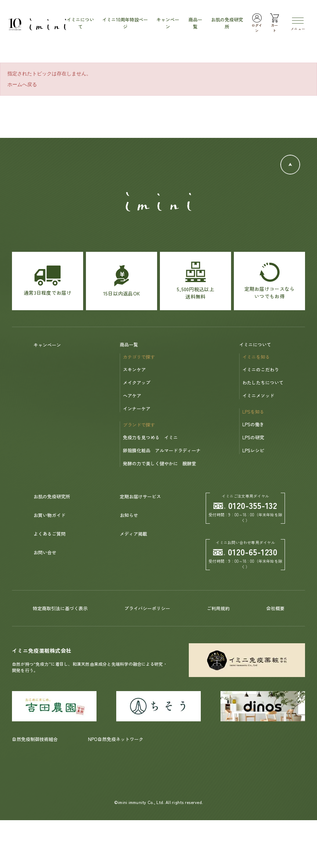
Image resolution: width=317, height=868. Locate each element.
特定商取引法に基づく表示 (60, 608)
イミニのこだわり (261, 369)
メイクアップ (137, 382)
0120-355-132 (245, 505)
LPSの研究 (253, 437)
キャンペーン (47, 345)
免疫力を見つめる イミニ (150, 437)
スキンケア (134, 369)
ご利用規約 (218, 608)
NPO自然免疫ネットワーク (116, 739)
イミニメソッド (258, 395)
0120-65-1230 (245, 552)
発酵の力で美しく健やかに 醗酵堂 (160, 463)
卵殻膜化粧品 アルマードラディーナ (162, 450)
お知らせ (129, 515)
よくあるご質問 (49, 534)
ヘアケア (132, 395)
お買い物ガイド (49, 515)
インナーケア (137, 409)
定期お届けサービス (140, 496)
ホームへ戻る (22, 84)
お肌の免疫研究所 (52, 496)
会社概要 (275, 608)
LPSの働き (253, 424)
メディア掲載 (133, 534)
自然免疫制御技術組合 (35, 739)
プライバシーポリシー (147, 608)
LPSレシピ (253, 450)
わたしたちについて (263, 382)
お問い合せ (45, 552)
